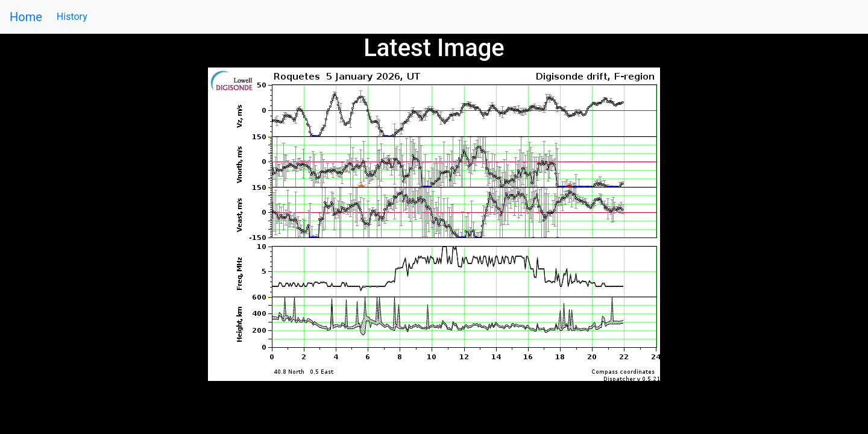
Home (26, 17)
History (72, 17)
